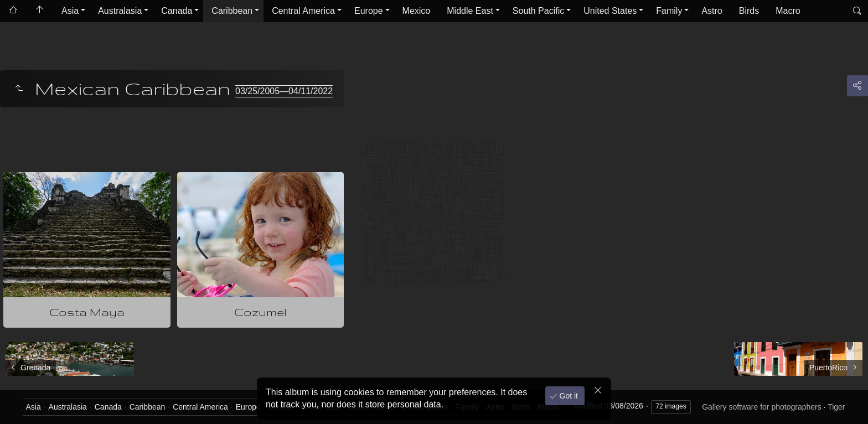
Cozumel (260, 312)
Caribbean (232, 11)
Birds (749, 11)
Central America (303, 11)
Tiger (836, 407)
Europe (369, 11)
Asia (70, 11)
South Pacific (538, 11)
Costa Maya (87, 312)
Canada (177, 11)
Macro (788, 11)
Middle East (470, 11)
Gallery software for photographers (762, 407)
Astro (712, 11)
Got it (568, 396)
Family (669, 11)
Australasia (120, 11)
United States (610, 11)
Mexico (417, 11)
